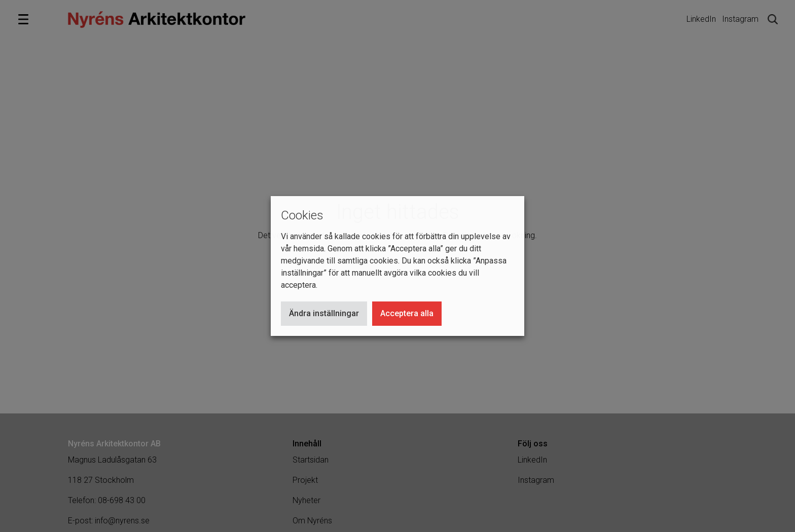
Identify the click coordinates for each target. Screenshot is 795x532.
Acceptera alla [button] (407, 313)
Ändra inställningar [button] (324, 313)
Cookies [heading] (302, 215)
